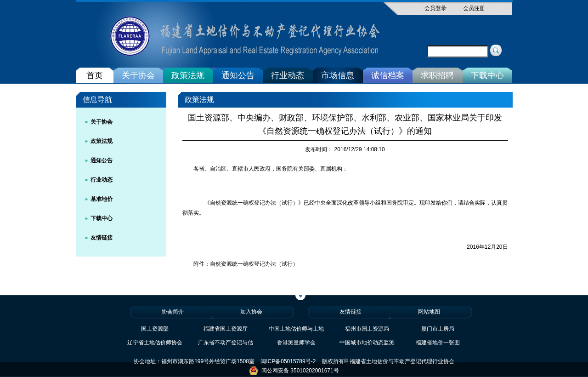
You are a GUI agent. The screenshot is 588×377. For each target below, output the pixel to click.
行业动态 (288, 75)
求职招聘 (437, 75)
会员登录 (435, 8)
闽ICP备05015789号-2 (288, 361)
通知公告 (238, 75)
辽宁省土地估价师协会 (155, 343)
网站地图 (429, 312)
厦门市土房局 (438, 329)
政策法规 (188, 75)
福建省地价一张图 (438, 343)
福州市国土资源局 (367, 329)
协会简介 (173, 312)
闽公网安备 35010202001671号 (294, 371)
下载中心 (487, 75)
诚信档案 (388, 75)
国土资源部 (155, 329)
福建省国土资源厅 (226, 329)
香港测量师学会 (296, 343)
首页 (95, 75)
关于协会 (138, 75)
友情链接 (102, 238)
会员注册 (474, 8)
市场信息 (338, 75)
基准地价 (102, 199)
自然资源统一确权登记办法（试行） (254, 264)
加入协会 (251, 312)
